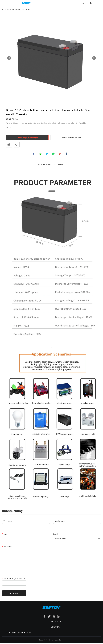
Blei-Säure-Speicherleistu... (23, 9)
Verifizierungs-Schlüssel (14, 579)
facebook (34, 154)
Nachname (59, 522)
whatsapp (54, 154)
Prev (9, 58)
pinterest (60, 154)
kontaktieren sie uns (72, 138)
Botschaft (7, 547)
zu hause (6, 9)
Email (5, 535)
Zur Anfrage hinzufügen (27, 138)
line (41, 154)
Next (94, 58)
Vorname (7, 522)
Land (55, 535)
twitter (47, 154)
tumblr (67, 154)
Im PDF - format (9, 145)
